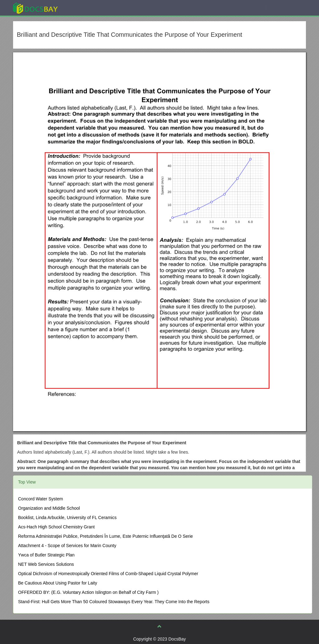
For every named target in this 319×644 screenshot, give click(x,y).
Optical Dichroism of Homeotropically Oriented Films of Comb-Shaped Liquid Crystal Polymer (108, 574)
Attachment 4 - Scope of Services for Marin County (67, 546)
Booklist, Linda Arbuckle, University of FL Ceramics (67, 518)
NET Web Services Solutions (46, 564)
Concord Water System (40, 499)
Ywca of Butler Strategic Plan (46, 555)
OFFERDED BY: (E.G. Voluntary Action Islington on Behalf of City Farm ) (88, 592)
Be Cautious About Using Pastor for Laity (58, 583)
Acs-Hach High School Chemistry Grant (56, 527)
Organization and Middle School (49, 508)
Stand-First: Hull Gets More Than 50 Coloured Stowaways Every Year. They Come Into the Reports (114, 602)
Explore (82, 8)
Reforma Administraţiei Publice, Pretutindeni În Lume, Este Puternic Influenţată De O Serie (105, 536)
